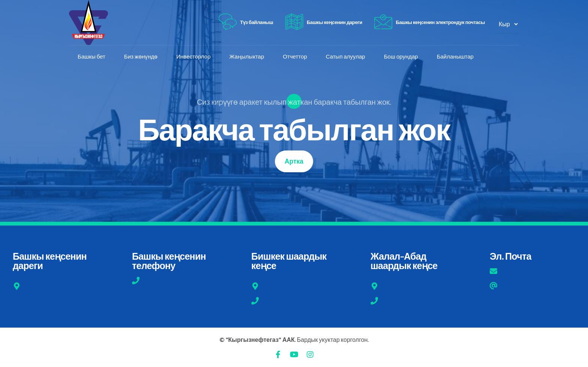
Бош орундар (402, 57)
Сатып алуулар (346, 57)
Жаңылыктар (247, 57)
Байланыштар (456, 57)
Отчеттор (295, 57)
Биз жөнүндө (142, 57)
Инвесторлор (194, 57)
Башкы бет (92, 57)
